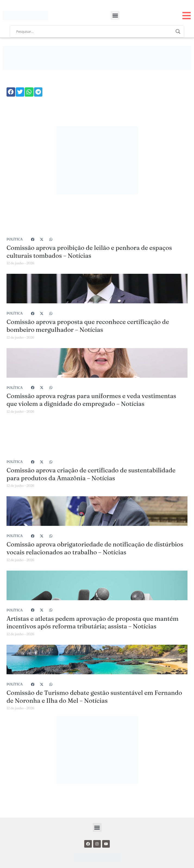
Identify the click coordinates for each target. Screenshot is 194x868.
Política (15, 239)
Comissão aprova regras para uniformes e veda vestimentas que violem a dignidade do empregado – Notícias (91, 400)
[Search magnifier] (178, 31)
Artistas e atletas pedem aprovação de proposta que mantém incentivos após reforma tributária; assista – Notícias (93, 623)
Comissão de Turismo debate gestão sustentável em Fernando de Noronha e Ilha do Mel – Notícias (94, 697)
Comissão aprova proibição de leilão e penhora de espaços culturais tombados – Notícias (89, 252)
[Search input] (95, 31)
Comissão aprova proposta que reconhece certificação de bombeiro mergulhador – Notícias (88, 326)
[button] (115, 15)
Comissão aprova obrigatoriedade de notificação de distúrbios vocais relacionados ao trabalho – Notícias (95, 548)
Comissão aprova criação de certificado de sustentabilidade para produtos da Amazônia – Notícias (91, 474)
